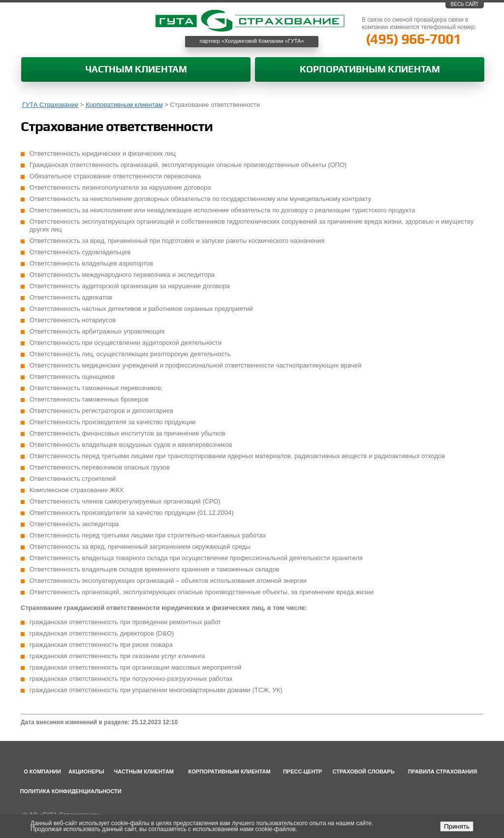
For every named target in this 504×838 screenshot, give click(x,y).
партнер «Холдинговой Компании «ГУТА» (252, 41)
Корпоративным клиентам (370, 70)
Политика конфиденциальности (71, 791)
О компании (42, 771)
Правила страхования (442, 771)
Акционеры (86, 771)
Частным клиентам (136, 70)
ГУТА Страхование (50, 105)
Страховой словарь (364, 771)
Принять (457, 826)
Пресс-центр (303, 771)
